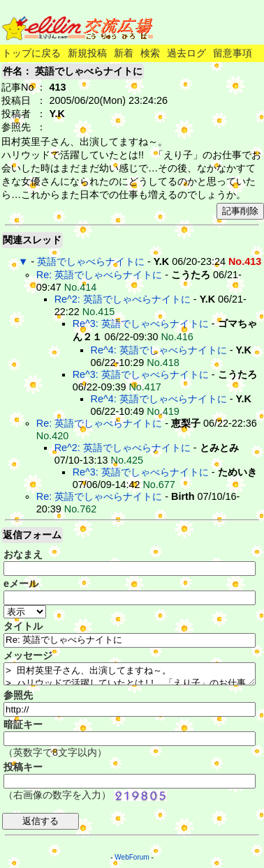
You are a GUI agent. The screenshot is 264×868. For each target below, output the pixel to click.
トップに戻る (31, 53)
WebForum (132, 857)
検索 (150, 53)
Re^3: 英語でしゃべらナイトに (141, 323)
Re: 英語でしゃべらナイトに (99, 275)
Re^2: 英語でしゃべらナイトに (123, 299)
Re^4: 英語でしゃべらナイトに (159, 350)
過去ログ (186, 53)
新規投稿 (87, 53)
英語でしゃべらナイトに (91, 261)
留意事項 (233, 53)
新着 (124, 53)
